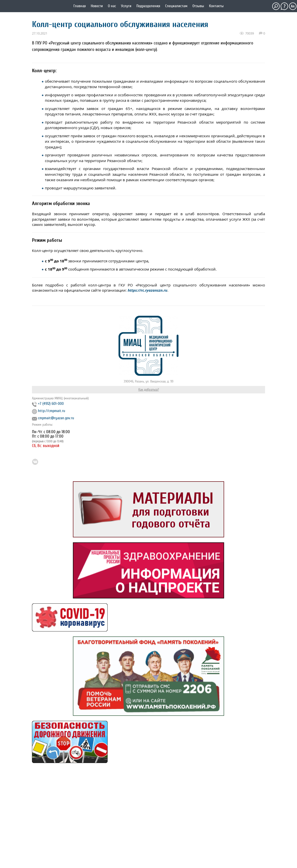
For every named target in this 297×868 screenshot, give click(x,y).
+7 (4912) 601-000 (51, 404)
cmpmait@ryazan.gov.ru (56, 418)
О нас (112, 6)
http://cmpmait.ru (52, 411)
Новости (97, 6)
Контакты (216, 6)
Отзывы (198, 6)
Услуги (126, 6)
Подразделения (148, 6)
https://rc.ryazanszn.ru (148, 290)
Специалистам (176, 6)
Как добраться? (149, 390)
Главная (80, 6)
